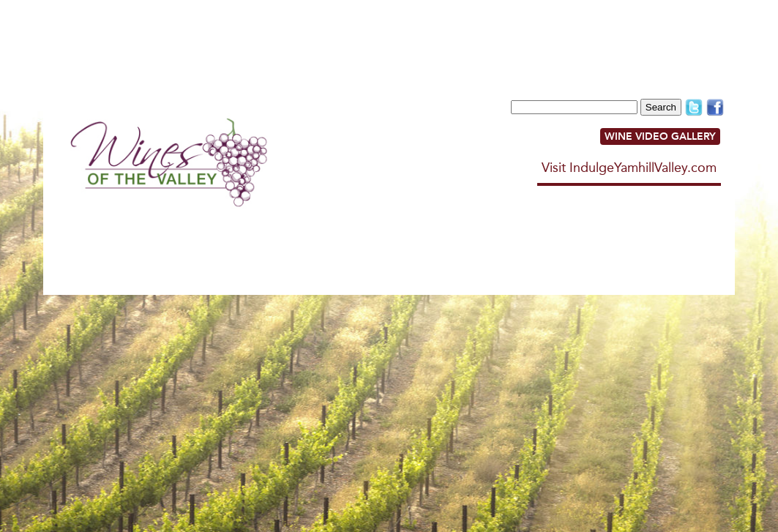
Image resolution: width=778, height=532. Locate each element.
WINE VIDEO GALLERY (660, 136)
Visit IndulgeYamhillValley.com (629, 168)
